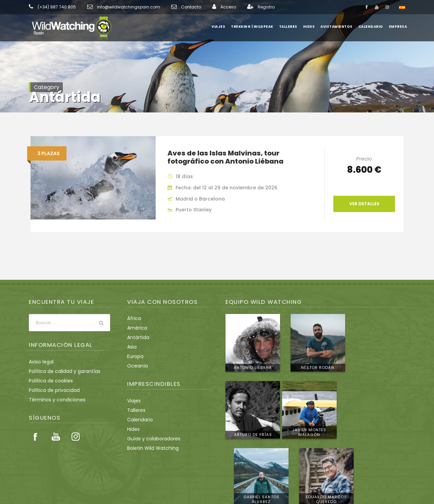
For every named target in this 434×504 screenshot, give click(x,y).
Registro (244, 7)
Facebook (36, 437)
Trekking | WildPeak (255, 27)
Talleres (291, 27)
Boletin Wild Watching (150, 448)
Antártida (137, 337)
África (133, 318)
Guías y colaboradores (151, 439)
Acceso (208, 7)
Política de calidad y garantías (61, 371)
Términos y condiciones (54, 400)
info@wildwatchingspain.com (118, 7)
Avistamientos (338, 27)
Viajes (222, 27)
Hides (312, 27)
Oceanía (136, 366)
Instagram (76, 437)
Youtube (56, 437)
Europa (135, 356)
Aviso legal (40, 362)
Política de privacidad (51, 390)
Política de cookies (49, 381)
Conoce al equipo (376, 450)
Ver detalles (364, 204)
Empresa (398, 27)
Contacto (174, 7)
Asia (132, 347)
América (136, 328)
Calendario (371, 27)
